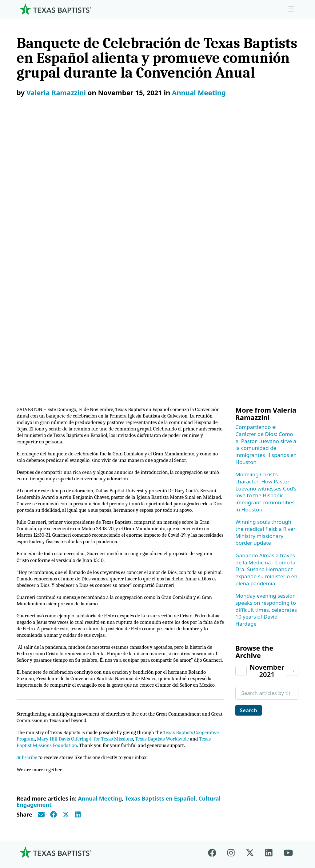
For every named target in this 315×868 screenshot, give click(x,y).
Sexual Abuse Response (249, 736)
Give (173, 641)
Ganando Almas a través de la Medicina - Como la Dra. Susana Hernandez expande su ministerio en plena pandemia (266, 287)
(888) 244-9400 (281, 826)
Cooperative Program (193, 656)
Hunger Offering (188, 724)
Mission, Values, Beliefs (40, 660)
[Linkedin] (269, 617)
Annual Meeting (199, 92)
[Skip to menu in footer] (291, 9)
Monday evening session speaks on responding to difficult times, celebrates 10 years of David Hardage (266, 328)
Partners (31, 755)
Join (237, 755)
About (30, 641)
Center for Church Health (112, 656)
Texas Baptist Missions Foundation (91, 502)
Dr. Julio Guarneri (42, 724)
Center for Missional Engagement (106, 690)
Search (249, 428)
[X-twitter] (250, 617)
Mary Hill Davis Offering (197, 694)
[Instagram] (231, 617)
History (30, 740)
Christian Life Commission (113, 724)
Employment (248, 656)
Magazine (244, 702)
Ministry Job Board (255, 641)
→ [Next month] (293, 388)
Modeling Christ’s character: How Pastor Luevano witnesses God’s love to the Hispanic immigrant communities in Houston (266, 210)
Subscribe (28, 521)
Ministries (97, 641)
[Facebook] (215, 617)
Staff (27, 709)
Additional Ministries (107, 740)
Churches (32, 694)
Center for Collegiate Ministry (118, 709)
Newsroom (190, 823)
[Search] (78, 783)
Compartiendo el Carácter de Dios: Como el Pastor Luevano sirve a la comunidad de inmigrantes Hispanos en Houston (266, 162)
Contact (250, 823)
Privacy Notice (226, 826)
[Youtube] (288, 617)
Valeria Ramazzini (56, 92)
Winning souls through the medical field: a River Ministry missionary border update (265, 250)
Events (241, 672)
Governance (36, 678)
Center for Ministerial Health (116, 672)
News (239, 687)
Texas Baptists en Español (160, 563)
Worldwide (180, 709)
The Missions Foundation (183, 675)
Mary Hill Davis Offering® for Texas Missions (117, 495)
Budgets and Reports (193, 740)
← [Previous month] (241, 388)
